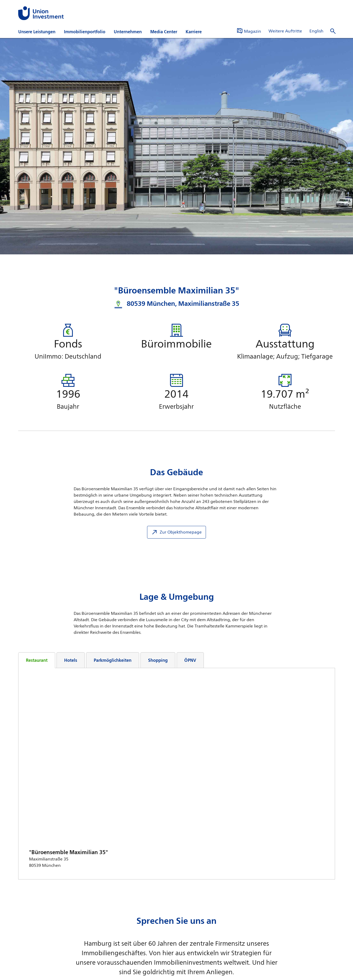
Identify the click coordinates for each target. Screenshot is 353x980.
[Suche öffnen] (333, 31)
